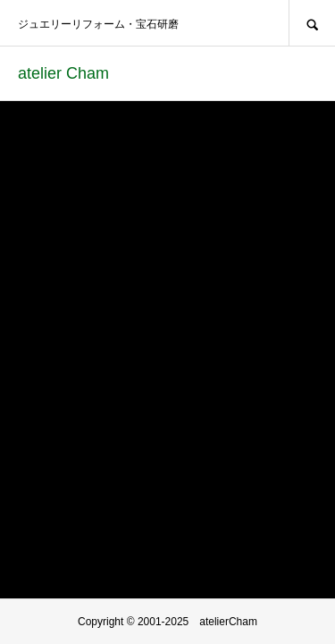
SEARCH (312, 23)
